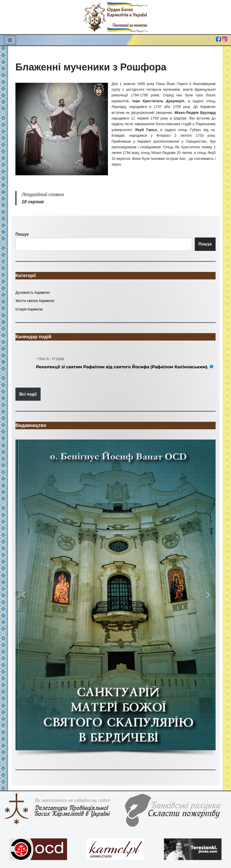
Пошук (205, 244)
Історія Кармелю (29, 309)
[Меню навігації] (10, 40)
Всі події (28, 394)
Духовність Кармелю (33, 293)
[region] (115, 599)
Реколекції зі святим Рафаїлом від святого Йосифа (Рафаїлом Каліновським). (122, 367)
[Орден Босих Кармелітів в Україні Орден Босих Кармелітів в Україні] (116, 17)
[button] (115, 595)
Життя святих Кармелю (35, 301)
